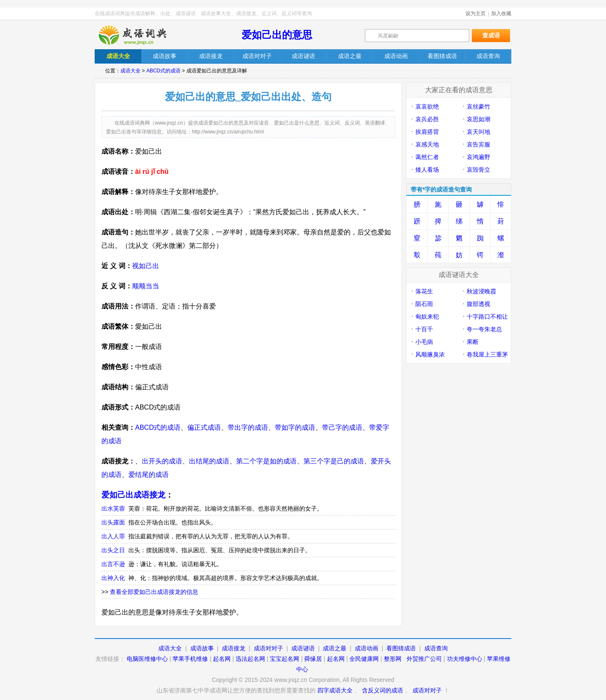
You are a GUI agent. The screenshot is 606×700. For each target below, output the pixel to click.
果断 (473, 342)
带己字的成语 (342, 427)
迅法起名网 (250, 659)
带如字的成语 (295, 427)
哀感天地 (427, 144)
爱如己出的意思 (277, 35)
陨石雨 (424, 304)
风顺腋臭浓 (430, 354)
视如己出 (146, 266)
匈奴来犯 (427, 317)
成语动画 (367, 648)
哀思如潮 (478, 119)
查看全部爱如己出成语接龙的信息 (154, 592)
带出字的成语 (248, 427)
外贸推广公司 (424, 659)
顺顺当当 (146, 286)
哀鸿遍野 (478, 157)
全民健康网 (364, 659)
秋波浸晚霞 (481, 291)
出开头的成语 (162, 461)
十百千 (424, 329)
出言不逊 (113, 564)
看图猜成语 (401, 648)
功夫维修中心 (465, 659)
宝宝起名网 (284, 659)
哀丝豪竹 (478, 106)
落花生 (424, 291)
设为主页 (476, 13)
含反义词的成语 (383, 690)
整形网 (393, 659)
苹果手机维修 (190, 659)
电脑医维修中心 (147, 659)
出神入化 (113, 578)
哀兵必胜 (427, 119)
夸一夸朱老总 (484, 329)
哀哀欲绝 (427, 106)
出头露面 (113, 522)
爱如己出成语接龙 (133, 495)
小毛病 (424, 342)
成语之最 (335, 648)
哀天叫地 (478, 132)
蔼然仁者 (427, 157)
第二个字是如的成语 (266, 461)
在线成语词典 (140, 35)
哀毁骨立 (478, 170)
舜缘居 (313, 659)
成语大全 (130, 71)
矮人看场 (427, 170)
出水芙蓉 (113, 508)
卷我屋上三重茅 (487, 354)
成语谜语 (303, 648)
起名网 (222, 659)
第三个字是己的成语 (334, 461)
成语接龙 (234, 648)
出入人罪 (113, 536)
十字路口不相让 (487, 317)
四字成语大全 (335, 690)
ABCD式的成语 (163, 71)
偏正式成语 (204, 427)
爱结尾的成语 (149, 475)
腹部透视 (478, 304)
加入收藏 (501, 13)
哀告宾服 (478, 144)
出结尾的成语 (209, 461)
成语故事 (202, 648)
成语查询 (436, 648)
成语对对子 (268, 648)
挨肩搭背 (427, 132)
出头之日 (113, 550)
